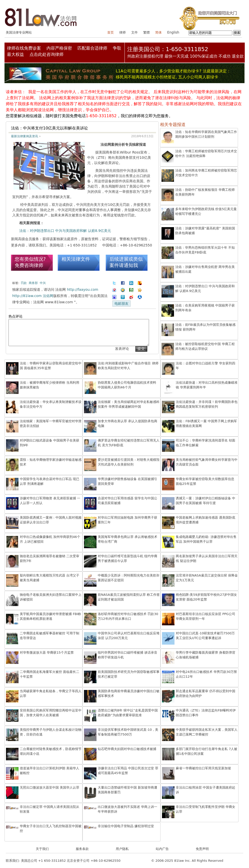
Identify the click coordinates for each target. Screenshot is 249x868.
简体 (158, 32)
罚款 (24, 283)
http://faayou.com (83, 290)
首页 (110, 32)
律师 (122, 32)
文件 (134, 32)
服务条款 (82, 849)
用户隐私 (122, 849)
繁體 (146, 32)
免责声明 (202, 849)
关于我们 (42, 849)
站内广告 (162, 849)
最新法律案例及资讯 (24, 136)
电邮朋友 (121, 304)
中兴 (43, 283)
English (173, 32)
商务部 (33, 283)
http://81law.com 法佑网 (33, 296)
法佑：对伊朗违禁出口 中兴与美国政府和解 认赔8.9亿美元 (65, 231)
